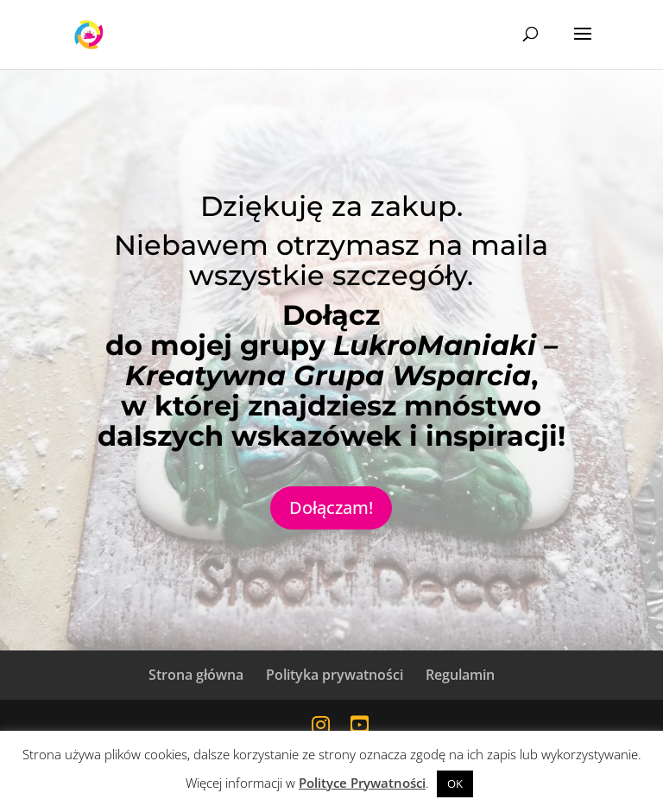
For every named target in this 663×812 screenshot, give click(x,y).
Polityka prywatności (335, 675)
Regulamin (460, 675)
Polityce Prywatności (362, 783)
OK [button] (455, 783)
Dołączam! (331, 507)
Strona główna (196, 675)
